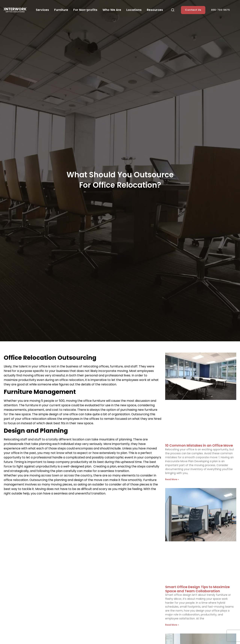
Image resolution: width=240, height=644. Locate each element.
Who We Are (112, 10)
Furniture (61, 10)
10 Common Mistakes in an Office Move (199, 445)
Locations (134, 10)
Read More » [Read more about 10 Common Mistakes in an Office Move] (172, 479)
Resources (155, 10)
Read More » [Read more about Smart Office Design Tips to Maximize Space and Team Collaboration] (172, 625)
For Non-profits (85, 10)
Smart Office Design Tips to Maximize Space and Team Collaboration (197, 589)
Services (42, 10)
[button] (173, 10)
